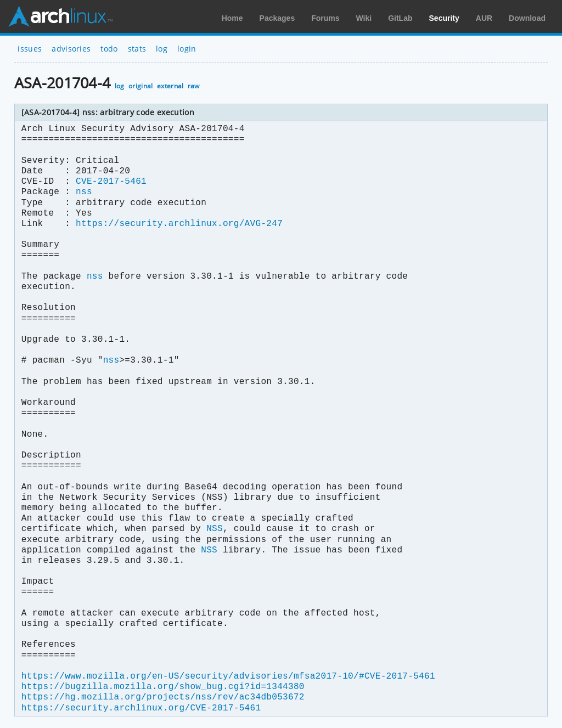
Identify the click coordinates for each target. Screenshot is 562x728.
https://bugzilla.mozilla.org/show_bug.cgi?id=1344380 (163, 687)
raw (194, 86)
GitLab (400, 18)
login (187, 49)
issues (30, 49)
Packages (277, 18)
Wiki (364, 18)
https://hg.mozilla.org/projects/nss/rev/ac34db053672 (163, 697)
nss (84, 192)
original (141, 86)
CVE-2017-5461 (111, 182)
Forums (325, 18)
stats (137, 49)
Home (232, 18)
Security (444, 18)
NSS (215, 529)
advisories (71, 49)
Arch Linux (60, 16)
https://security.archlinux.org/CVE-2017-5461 (141, 708)
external (170, 86)
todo (109, 49)
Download (527, 18)
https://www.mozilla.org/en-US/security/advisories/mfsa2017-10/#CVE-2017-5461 (228, 676)
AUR (484, 18)
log (162, 49)
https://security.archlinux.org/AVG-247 (179, 224)
